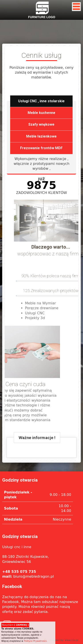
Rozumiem (15, 625)
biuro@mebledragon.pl (28, 576)
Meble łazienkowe (41, 136)
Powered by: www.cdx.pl (64, 640)
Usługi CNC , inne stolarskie (41, 101)
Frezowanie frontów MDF (41, 148)
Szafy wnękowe (41, 125)
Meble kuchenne (41, 113)
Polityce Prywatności (35, 641)
